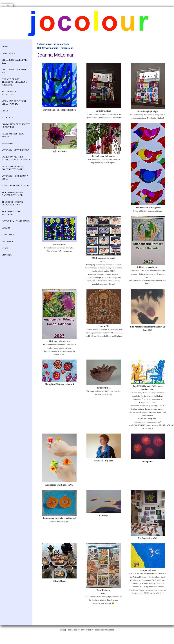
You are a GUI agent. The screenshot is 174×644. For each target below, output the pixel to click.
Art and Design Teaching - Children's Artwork (14, 82)
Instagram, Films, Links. (16, 221)
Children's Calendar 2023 (14, 71)
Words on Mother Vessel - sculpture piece (16, 158)
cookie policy (74, 630)
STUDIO (6, 228)
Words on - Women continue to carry (13, 168)
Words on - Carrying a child (15, 178)
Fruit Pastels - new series (13, 135)
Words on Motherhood (15, 150)
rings (5, 111)
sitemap (63, 630)
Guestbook (8, 235)
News (5, 248)
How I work (9, 53)
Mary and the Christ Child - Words (14, 103)
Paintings (7, 143)
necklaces (8, 117)
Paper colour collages (16, 186)
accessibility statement (105, 630)
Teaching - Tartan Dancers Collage (12, 194)
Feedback (7, 241)
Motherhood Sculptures (9, 93)
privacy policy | (88, 630)
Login (6, 5)
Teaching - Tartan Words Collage (12, 203)
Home (5, 46)
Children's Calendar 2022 (14, 61)
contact (7, 255)
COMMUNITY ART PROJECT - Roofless (16, 126)
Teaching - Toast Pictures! (12, 213)
